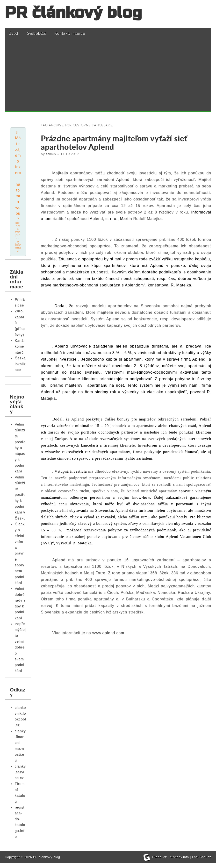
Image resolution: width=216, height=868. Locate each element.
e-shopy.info (180, 862)
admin (51, 154)
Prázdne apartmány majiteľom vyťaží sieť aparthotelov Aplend (114, 142)
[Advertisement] (108, 78)
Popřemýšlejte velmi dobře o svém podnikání (20, 648)
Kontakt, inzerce (70, 33)
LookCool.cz (202, 862)
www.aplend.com (108, 633)
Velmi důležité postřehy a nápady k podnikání (20, 448)
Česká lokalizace (20, 365)
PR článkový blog (73, 13)
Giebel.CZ (36, 33)
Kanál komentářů (20, 347)
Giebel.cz (160, 862)
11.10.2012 (70, 154)
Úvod (13, 33)
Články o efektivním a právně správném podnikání (20, 554)
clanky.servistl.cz (20, 773)
